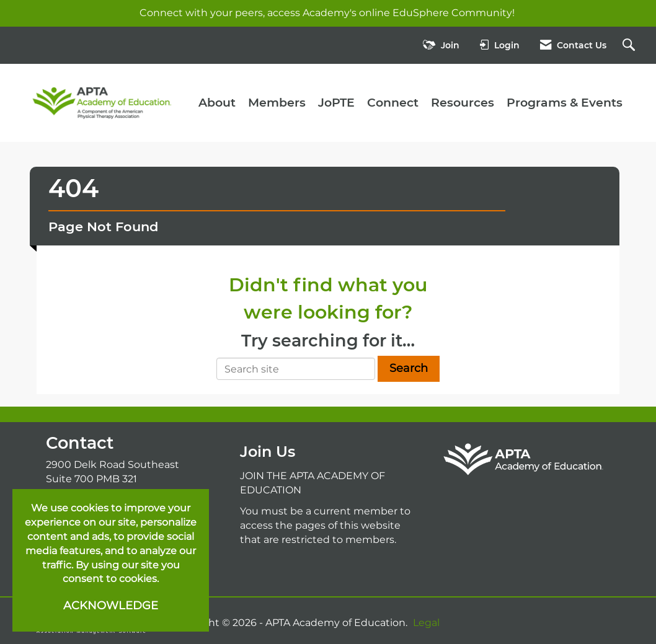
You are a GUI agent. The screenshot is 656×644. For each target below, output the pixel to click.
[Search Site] (630, 46)
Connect (393, 103)
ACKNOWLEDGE (111, 606)
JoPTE (336, 103)
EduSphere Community (452, 13)
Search (409, 368)
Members (277, 103)
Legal (426, 623)
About (217, 103)
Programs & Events (565, 103)
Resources (463, 103)
